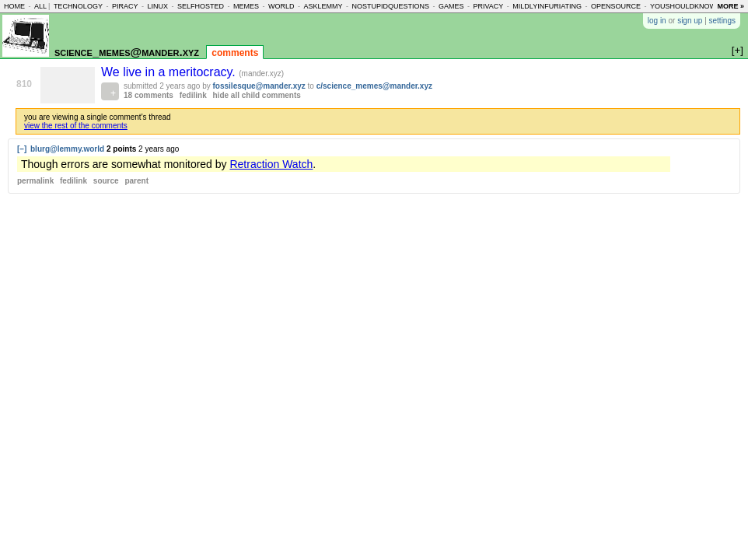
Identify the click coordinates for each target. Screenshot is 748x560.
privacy (489, 6)
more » (731, 6)
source (106, 181)
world (281, 6)
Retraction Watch (271, 164)
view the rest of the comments (76, 126)
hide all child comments (257, 95)
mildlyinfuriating (547, 6)
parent (136, 181)
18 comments (149, 95)
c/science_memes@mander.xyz (374, 86)
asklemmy (323, 6)
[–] (22, 149)
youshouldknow (683, 6)
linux (157, 6)
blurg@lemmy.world (67, 149)
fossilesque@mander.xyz (259, 86)
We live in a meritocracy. (170, 72)
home (14, 6)
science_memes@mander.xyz (127, 52)
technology (78, 6)
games (451, 6)
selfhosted (201, 6)
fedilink (193, 95)
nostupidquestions (390, 6)
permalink (35, 181)
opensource (616, 6)
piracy (125, 6)
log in (657, 21)
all (40, 6)
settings (722, 21)
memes (246, 6)
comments (235, 53)
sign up (690, 21)
